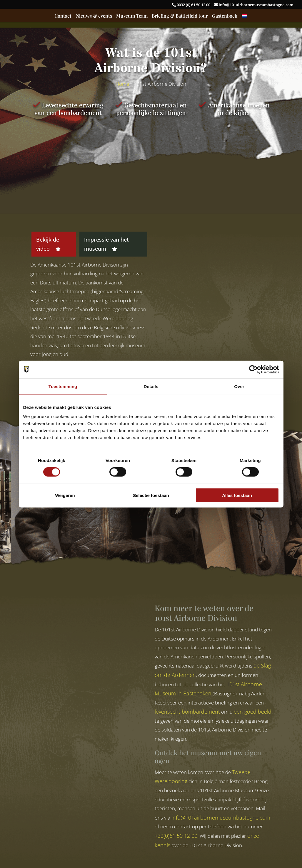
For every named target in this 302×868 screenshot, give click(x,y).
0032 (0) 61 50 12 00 (192, 5)
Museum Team (132, 16)
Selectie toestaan (151, 495)
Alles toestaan (237, 495)
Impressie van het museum (106, 244)
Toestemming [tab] (63, 386)
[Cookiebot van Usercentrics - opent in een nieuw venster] (253, 369)
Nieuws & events (94, 16)
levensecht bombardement (187, 712)
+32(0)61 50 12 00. (177, 836)
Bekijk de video (48, 244)
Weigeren (65, 495)
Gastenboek (225, 16)
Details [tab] (151, 386)
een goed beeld (253, 712)
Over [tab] (239, 386)
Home (122, 84)
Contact (63, 16)
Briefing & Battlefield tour (180, 16)
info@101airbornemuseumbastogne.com (254, 5)
